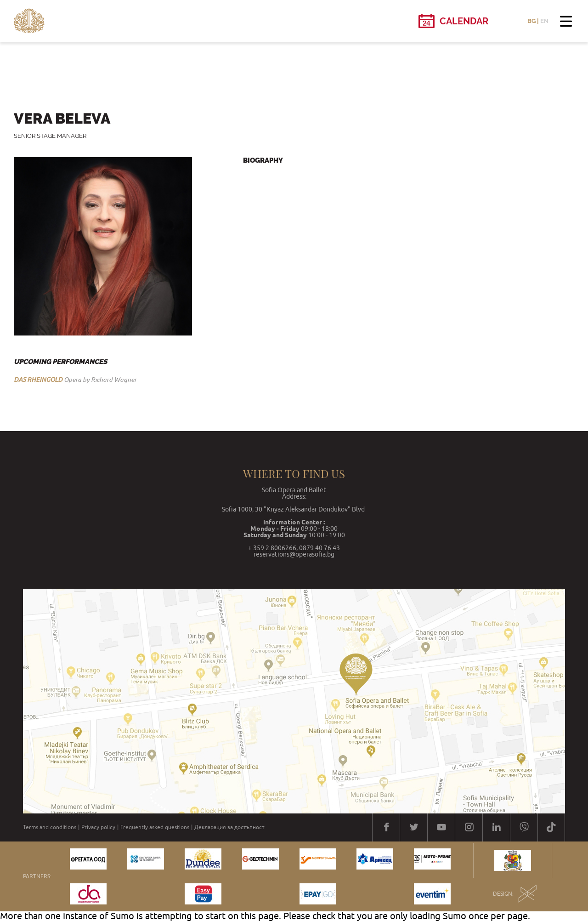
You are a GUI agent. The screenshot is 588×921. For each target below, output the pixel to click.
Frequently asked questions (155, 827)
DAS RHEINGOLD (38, 380)
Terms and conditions (50, 827)
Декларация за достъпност (229, 827)
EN (544, 21)
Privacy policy (98, 827)
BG (531, 21)
